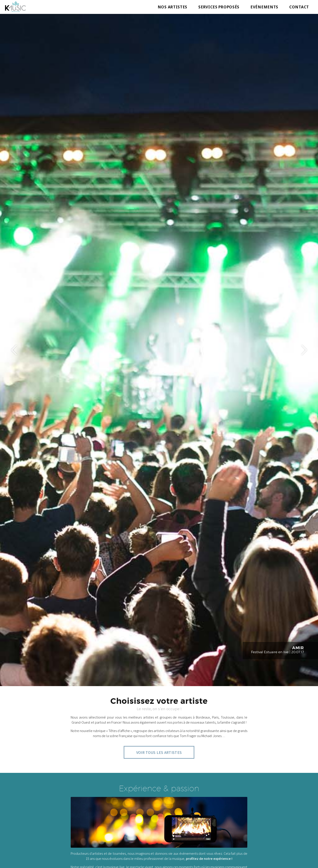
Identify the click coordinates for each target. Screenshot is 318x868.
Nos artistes (172, 7)
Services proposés (219, 7)
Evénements (264, 7)
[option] (159, 350)
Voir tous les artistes (159, 752)
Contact (299, 7)
